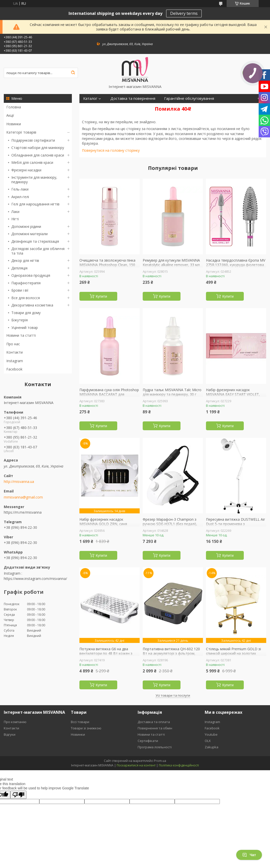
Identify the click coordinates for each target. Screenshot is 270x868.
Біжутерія (20, 320)
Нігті (15, 219)
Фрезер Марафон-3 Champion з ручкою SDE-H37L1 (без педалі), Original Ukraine (170, 524)
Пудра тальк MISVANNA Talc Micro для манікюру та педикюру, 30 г (172, 392)
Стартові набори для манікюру (38, 148)
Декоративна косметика (32, 305)
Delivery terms (184, 13)
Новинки (14, 124)
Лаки (15, 212)
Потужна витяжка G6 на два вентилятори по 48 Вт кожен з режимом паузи (106, 653)
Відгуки (10, 734)
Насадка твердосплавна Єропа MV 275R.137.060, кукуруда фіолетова (236, 262)
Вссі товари (80, 722)
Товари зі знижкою (86, 728)
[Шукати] (73, 73)
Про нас (13, 344)
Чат (249, 855)
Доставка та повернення (133, 98)
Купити (101, 296)
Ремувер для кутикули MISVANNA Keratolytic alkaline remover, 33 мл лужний (171, 265)
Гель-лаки (20, 189)
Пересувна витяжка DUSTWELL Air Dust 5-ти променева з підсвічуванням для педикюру (235, 524)
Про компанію (15, 722)
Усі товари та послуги (173, 695)
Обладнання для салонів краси (38, 155)
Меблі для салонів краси (32, 162)
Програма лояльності (155, 747)
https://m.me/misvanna (23, 512)
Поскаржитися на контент (136, 765)
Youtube (211, 734)
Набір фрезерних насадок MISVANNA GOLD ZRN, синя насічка (103, 524)
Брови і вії (20, 290)
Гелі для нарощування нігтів (35, 204)
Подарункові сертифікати (33, 140)
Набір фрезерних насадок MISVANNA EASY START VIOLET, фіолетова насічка (233, 394)
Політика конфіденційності (179, 765)
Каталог (90, 98)
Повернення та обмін (155, 728)
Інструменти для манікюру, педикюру (34, 180)
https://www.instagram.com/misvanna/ (35, 579)
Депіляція (19, 268)
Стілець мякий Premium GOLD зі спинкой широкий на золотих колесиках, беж (233, 653)
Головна (14, 107)
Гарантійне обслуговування (189, 98)
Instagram (15, 361)
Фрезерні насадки (26, 170)
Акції (10, 115)
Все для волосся (26, 298)
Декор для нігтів (25, 260)
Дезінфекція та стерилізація (35, 241)
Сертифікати (148, 741)
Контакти (14, 352)
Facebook (14, 369)
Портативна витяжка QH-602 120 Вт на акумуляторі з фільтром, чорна (171, 653)
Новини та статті (21, 335)
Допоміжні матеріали (29, 234)
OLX (208, 741)
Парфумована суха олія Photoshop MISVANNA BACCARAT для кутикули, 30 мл (109, 394)
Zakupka (212, 747)
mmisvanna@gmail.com (23, 497)
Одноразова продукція (31, 275)
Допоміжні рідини (26, 226)
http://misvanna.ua (19, 482)
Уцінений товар (25, 328)
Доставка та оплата (154, 722)
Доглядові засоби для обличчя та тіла (38, 251)
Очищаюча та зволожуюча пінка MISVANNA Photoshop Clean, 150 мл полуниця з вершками (107, 265)
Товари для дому (26, 313)
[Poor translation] (18, 795)
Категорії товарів (21, 132)
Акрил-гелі (20, 197)
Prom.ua (160, 761)
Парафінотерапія (26, 283)
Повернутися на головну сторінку (111, 150)
